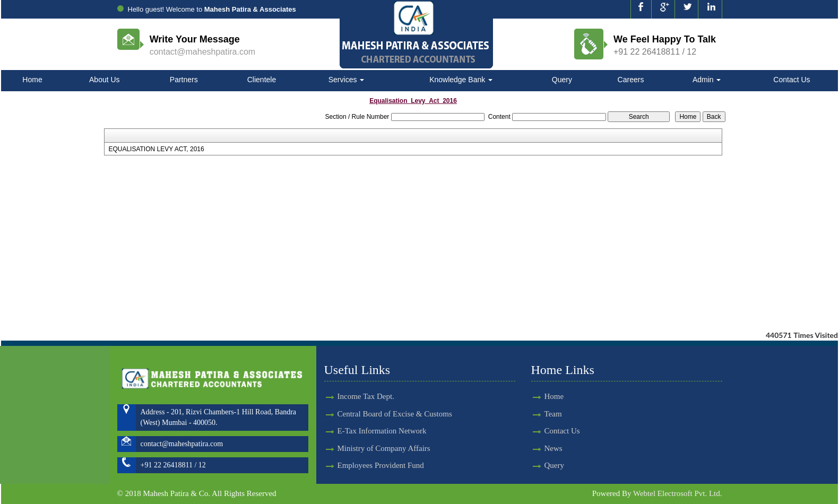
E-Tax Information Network (382, 412)
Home (32, 80)
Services (347, 80)
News (534, 448)
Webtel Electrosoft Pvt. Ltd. (678, 493)
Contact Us (792, 80)
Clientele (262, 80)
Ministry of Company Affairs (384, 429)
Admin (707, 80)
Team (534, 414)
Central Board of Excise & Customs (395, 395)
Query (562, 80)
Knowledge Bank (461, 80)
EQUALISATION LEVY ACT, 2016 (156, 149)
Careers (631, 80)
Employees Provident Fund (381, 446)
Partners (184, 80)
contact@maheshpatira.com (202, 52)
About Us (105, 80)
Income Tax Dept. (366, 378)
